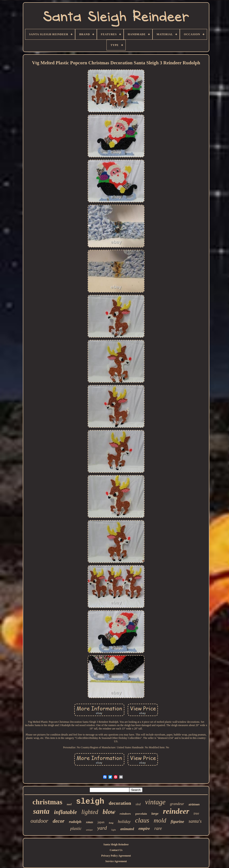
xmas (90, 822)
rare (158, 828)
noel (69, 804)
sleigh (90, 802)
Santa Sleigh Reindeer (116, 844)
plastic (76, 828)
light (114, 830)
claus (142, 820)
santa (41, 811)
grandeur (177, 804)
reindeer (176, 811)
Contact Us (116, 850)
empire (144, 829)
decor (59, 821)
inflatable (65, 812)
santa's (195, 821)
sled (138, 804)
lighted (90, 812)
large (155, 814)
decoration (120, 803)
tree (196, 813)
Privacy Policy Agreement (116, 856)
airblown (194, 805)
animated (127, 829)
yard (102, 828)
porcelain (141, 814)
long (111, 823)
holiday (124, 821)
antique (89, 830)
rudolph (75, 822)
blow (109, 812)
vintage (155, 802)
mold (160, 820)
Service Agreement (116, 861)
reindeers (125, 814)
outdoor (39, 821)
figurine (177, 822)
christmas (47, 802)
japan (101, 822)
